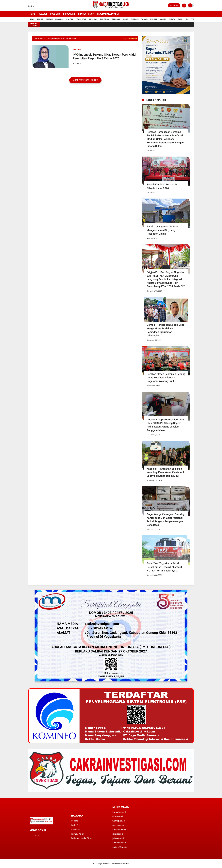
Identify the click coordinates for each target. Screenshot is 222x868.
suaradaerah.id (119, 843)
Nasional (59, 19)
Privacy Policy (86, 14)
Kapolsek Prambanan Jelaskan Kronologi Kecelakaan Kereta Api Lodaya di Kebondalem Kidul (165, 472)
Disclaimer (69, 14)
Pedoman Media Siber (108, 14)
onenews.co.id (119, 825)
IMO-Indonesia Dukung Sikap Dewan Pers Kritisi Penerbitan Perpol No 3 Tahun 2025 (104, 56)
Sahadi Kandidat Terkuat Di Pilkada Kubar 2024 (162, 186)
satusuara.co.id (120, 830)
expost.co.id (118, 816)
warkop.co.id (119, 821)
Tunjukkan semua (130, 38)
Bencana (116, 19)
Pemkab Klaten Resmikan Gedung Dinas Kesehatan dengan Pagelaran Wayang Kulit (166, 378)
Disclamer (76, 830)
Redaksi (43, 14)
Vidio (194, 19)
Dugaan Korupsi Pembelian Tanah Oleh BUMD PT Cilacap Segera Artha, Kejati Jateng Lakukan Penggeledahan (166, 425)
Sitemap (174, 5)
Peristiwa (105, 19)
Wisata (144, 19)
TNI (187, 19)
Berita (40, 19)
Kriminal (93, 19)
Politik (70, 19)
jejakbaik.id (118, 834)
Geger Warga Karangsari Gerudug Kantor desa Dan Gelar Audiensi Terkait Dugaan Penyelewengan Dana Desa (166, 520)
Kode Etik (55, 14)
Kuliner (154, 19)
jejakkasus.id (119, 838)
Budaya (172, 19)
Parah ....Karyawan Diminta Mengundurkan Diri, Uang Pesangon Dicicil (162, 230)
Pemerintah (81, 19)
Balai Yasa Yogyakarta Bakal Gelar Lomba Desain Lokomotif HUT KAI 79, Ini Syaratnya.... (164, 567)
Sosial (163, 19)
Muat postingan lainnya (85, 80)
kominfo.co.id (119, 812)
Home (32, 14)
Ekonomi (135, 19)
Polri (181, 19)
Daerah (49, 19)
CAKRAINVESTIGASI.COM (119, 864)
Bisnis (125, 19)
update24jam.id (120, 847)
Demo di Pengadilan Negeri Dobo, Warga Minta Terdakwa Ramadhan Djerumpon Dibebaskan (166, 330)
